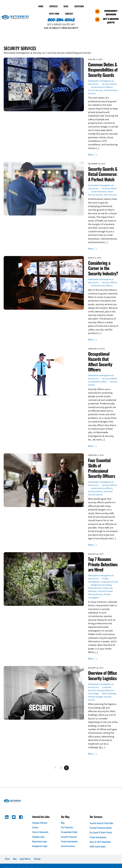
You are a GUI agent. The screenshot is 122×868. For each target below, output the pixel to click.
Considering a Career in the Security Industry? (99, 270)
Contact (69, 14)
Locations (79, 6)
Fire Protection (67, 833)
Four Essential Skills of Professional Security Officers (102, 473)
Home (41, 6)
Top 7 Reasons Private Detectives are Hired (103, 569)
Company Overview (40, 828)
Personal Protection (69, 842)
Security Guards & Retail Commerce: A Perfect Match (103, 174)
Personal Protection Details (101, 833)
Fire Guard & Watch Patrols (101, 838)
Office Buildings (109, 699)
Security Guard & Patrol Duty (101, 828)
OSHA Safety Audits (98, 852)
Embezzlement (95, 593)
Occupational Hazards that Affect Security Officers (100, 367)
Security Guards (96, 496)
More (91, 154)
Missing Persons (96, 599)
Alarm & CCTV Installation (100, 847)
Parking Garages (96, 702)
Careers (35, 833)
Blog (66, 6)
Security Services (68, 851)
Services (53, 6)
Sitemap (37, 864)
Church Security (96, 90)
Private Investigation (69, 847)
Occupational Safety (97, 387)
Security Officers (110, 84)
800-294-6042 (61, 20)
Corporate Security (110, 587)
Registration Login (40, 847)
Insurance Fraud (105, 596)
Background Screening (102, 590)
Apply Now (54, 14)
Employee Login (38, 842)
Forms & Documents (40, 837)
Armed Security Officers (102, 87)
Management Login (40, 851)
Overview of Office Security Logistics (103, 681)
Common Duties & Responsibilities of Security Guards (103, 69)
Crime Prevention (99, 191)
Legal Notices (25, 864)
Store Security (110, 195)
